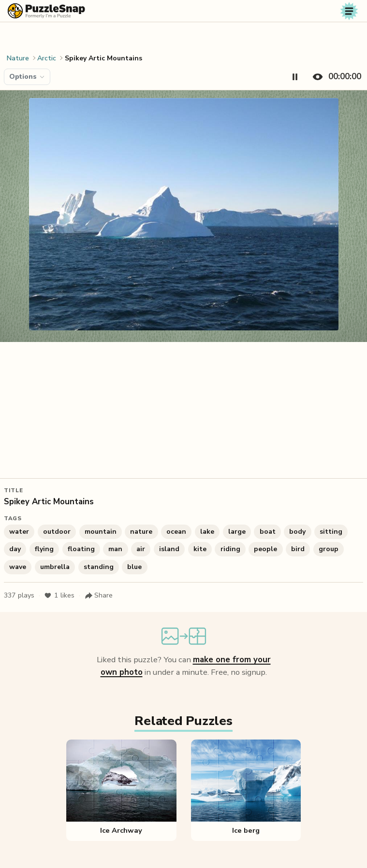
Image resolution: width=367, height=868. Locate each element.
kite (200, 549)
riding (230, 549)
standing (99, 567)
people (265, 549)
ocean (176, 532)
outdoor (57, 532)
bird (298, 549)
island (169, 549)
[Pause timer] (295, 77)
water (19, 532)
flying (44, 549)
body (297, 532)
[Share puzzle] (99, 596)
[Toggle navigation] (349, 11)
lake (207, 532)
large (237, 532)
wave (18, 567)
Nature (18, 58)
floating (81, 549)
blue (134, 567)
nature (141, 532)
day (15, 549)
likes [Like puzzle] (59, 596)
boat (268, 532)
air (141, 549)
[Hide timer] (335, 77)
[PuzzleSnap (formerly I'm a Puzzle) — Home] (46, 11)
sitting (331, 532)
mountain (101, 532)
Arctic (47, 58)
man (115, 549)
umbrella (55, 567)
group (329, 549)
